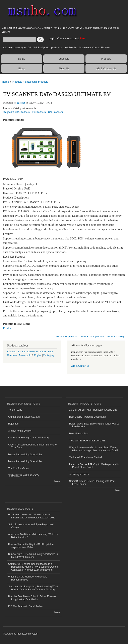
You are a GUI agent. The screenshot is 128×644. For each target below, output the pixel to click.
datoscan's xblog (115, 336)
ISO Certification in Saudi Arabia (25, 606)
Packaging (49, 355)
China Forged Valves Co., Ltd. (24, 417)
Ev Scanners (39, 112)
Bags (51, 352)
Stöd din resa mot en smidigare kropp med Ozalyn (31, 526)
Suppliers (64, 59)
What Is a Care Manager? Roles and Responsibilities (28, 578)
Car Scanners (55, 112)
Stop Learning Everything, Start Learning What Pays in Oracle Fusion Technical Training (33, 588)
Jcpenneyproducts (79, 474)
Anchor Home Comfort (20, 431)
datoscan (21, 103)
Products (106, 59)
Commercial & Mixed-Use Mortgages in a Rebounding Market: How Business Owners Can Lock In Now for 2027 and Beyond (33, 567)
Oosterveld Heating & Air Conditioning (28, 438)
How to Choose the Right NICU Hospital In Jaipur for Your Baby (31, 546)
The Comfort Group (19, 468)
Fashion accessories (28, 352)
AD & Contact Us (106, 68)
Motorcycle (25, 355)
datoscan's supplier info (92, 336)
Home (22, 59)
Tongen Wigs (15, 410)
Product (8, 328)
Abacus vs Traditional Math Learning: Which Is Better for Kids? (33, 536)
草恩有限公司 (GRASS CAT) (23, 475)
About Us (64, 68)
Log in (52, 38)
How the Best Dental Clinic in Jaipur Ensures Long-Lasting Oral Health (32, 598)
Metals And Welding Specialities (25, 455)
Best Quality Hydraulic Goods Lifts (87, 417)
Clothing (12, 352)
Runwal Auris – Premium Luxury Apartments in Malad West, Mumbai (33, 556)
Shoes (43, 352)
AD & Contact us (80, 366)
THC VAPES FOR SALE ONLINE (87, 441)
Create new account (68, 38)
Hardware (12, 355)
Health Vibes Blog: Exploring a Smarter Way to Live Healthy (94, 425)
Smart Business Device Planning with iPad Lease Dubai (92, 483)
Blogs (22, 68)
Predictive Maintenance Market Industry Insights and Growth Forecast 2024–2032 (32, 516)
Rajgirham (14, 424)
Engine (38, 355)
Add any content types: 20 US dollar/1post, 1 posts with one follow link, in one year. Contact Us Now (56, 48)
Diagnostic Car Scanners (16, 112)
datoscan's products (37, 82)
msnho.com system (27, 634)
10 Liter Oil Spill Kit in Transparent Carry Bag (93, 410)
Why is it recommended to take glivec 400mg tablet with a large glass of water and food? (94, 449)
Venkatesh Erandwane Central (85, 457)
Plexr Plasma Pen (79, 434)
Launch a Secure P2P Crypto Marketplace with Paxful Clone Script (94, 466)
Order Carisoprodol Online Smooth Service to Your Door (32, 446)
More (57, 481)
